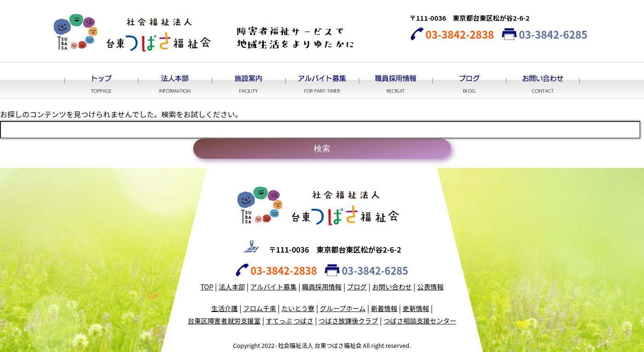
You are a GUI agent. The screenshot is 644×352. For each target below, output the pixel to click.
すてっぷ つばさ (290, 320)
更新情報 (416, 308)
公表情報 (431, 286)
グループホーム (342, 308)
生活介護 (224, 308)
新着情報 (384, 308)
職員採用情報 (396, 81)
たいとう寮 (298, 308)
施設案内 (248, 81)
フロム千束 (259, 308)
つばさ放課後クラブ (349, 320)
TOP (207, 286)
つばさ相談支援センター (420, 320)
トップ (101, 81)
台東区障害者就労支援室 (224, 320)
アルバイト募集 (322, 81)
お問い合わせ (543, 81)
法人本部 (175, 81)
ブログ (469, 81)
